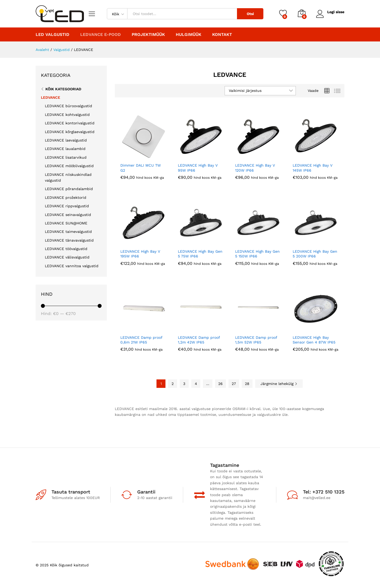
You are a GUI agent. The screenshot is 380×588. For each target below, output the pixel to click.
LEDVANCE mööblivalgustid (69, 166)
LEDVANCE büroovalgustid (68, 106)
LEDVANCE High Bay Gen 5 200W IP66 (315, 254)
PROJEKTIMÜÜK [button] (148, 35)
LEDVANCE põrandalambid (69, 189)
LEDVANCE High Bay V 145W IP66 (313, 168)
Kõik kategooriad (63, 89)
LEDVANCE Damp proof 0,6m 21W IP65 (141, 340)
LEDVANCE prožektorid (66, 197)
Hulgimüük (189, 35)
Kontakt (222, 35)
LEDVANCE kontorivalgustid (70, 123)
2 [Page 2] (173, 384)
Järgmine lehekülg (279, 384)
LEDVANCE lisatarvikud (66, 157)
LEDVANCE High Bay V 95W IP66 (198, 168)
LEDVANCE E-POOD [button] (101, 35)
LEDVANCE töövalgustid (66, 249)
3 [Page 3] (184, 384)
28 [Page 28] (247, 384)
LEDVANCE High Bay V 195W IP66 (140, 254)
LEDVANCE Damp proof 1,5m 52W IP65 (256, 340)
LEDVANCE (51, 97)
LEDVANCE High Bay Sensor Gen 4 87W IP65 (314, 340)
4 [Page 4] (196, 384)
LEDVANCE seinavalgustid (68, 215)
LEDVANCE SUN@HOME (66, 223)
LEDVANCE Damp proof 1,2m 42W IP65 (199, 340)
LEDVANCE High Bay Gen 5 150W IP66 (257, 254)
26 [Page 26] (220, 384)
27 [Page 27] (234, 384)
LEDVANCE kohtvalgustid (67, 115)
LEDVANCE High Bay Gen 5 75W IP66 (200, 254)
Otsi (250, 14)
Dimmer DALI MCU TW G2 (141, 168)
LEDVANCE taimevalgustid (68, 232)
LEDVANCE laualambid (65, 149)
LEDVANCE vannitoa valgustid (72, 266)
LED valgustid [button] (53, 35)
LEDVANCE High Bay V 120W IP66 (255, 168)
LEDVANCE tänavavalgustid (69, 240)
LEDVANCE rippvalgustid (67, 206)
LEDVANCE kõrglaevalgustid (70, 132)
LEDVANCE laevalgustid (66, 140)
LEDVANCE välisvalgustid (67, 257)
